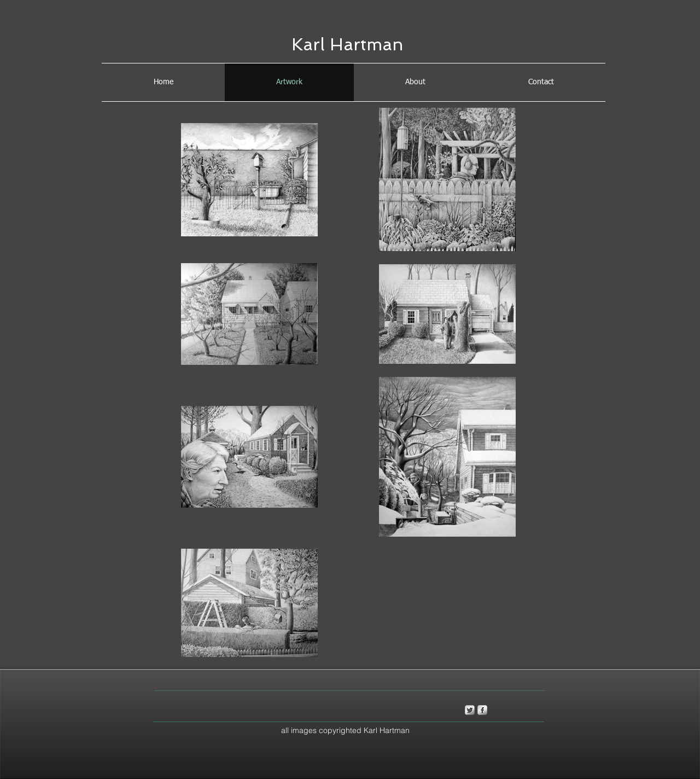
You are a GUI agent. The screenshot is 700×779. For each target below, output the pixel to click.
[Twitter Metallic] (470, 710)
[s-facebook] (482, 710)
